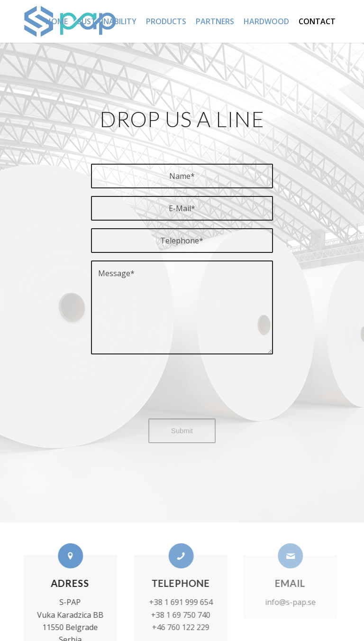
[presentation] (182, 393)
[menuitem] (57, 21)
